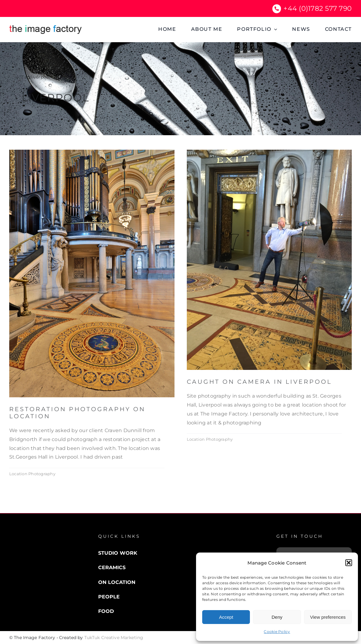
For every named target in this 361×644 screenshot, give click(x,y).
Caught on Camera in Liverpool (259, 382)
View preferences (328, 617)
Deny (277, 617)
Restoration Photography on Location (77, 413)
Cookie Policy (277, 632)
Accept (226, 617)
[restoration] (92, 152)
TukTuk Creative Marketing (114, 638)
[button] (349, 563)
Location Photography (32, 474)
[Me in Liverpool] (269, 152)
